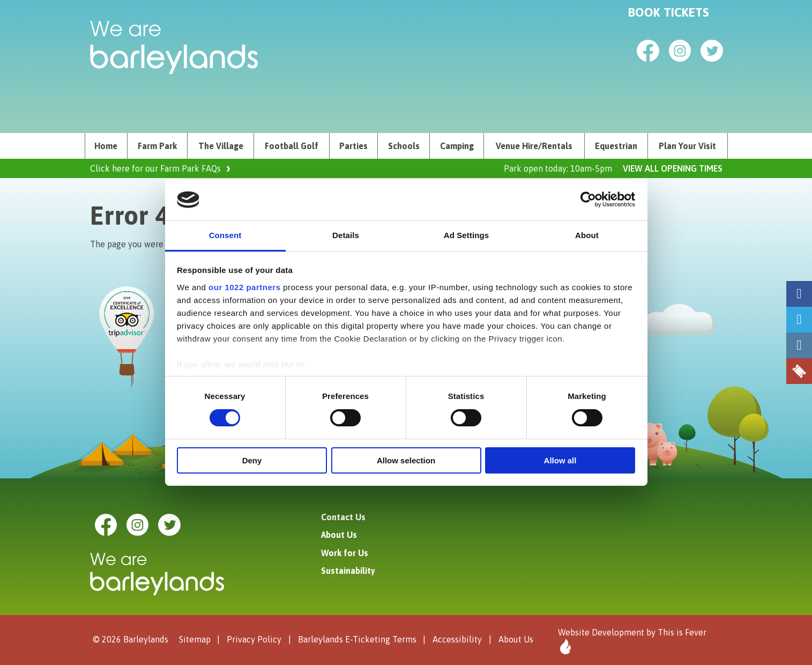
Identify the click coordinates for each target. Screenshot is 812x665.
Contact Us (343, 517)
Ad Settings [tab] (466, 235)
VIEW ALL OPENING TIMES (673, 168)
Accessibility (457, 639)
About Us (339, 535)
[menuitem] (106, 146)
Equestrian (616, 146)
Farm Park (157, 146)
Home (106, 146)
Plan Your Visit (687, 146)
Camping (457, 146)
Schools (404, 146)
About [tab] (587, 235)
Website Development (601, 632)
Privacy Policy (254, 639)
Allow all (560, 460)
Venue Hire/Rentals (534, 146)
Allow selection (406, 460)
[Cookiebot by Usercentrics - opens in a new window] (588, 199)
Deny (252, 460)
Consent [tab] (225, 235)
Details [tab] (346, 235)
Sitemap (195, 639)
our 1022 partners (244, 287)
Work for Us (345, 553)
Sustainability (348, 571)
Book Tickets (669, 12)
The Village (221, 146)
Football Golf (292, 146)
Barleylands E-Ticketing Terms (357, 639)
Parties (353, 146)
